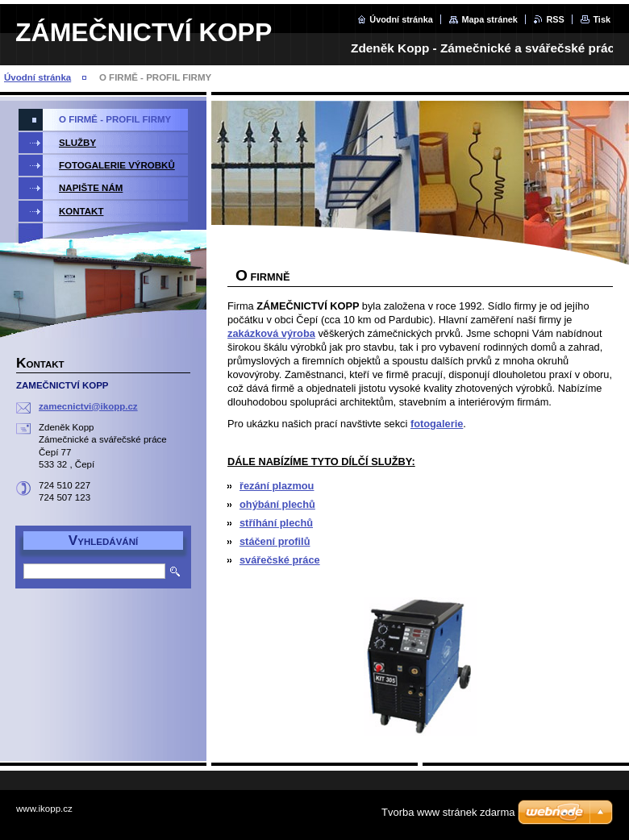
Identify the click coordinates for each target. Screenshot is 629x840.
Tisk (602, 19)
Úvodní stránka (401, 19)
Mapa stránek (489, 19)
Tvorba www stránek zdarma (448, 812)
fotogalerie (437, 424)
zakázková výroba (271, 333)
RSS (555, 19)
